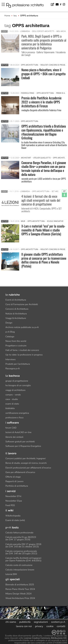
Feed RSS (10, 505)
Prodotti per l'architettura (18, 364)
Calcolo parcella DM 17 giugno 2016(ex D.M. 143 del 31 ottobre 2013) (23, 545)
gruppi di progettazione (17, 381)
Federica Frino (27, 93)
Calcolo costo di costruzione (19, 565)
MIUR (23, 221)
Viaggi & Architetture (16, 318)
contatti (61, 626)
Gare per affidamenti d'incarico (20, 472)
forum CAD (11, 428)
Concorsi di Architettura (17, 309)
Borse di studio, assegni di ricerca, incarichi (26, 463)
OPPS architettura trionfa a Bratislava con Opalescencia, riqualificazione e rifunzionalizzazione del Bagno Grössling (44, 132)
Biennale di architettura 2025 (20, 585)
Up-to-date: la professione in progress (24, 355)
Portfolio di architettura (17, 486)
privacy (39, 626)
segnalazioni (41, 622)
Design (9, 323)
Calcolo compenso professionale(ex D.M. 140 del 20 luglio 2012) (21, 552)
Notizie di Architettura (16, 314)
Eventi (4, 31)
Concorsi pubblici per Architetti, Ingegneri (26, 458)
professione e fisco (14, 418)
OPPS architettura (29, 65)
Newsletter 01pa (14, 501)
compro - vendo (13, 395)
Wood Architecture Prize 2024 (20, 598)
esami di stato (12, 404)
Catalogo (10, 337)
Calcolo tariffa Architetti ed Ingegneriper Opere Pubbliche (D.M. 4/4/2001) (23, 559)
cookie (50, 626)
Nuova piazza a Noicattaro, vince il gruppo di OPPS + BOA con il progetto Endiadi (44, 74)
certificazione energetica (17, 413)
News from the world (16, 341)
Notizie (5, 65)
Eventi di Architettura (16, 300)
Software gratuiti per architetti (20, 442)
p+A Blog (10, 332)
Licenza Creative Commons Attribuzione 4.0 (45, 638)
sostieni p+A (58, 622)
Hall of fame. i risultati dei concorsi (22, 350)
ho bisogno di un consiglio (18, 385)
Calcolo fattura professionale (19, 533)
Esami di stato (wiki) (15, 520)
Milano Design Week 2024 (18, 594)
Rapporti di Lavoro (14, 481)
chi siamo (11, 622)
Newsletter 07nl (13, 496)
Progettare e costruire (16, 346)
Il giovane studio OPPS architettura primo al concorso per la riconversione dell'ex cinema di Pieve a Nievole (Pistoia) (44, 260)
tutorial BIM (11, 574)
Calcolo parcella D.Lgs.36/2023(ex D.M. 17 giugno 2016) (21, 538)
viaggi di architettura (15, 390)
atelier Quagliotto (42, 158)
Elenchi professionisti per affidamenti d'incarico (28, 468)
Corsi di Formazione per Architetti (22, 304)
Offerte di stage (13, 477)
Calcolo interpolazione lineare (20, 570)
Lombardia (25, 31)
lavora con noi (24, 626)
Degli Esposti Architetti (43, 31)
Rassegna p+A (13, 369)
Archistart (26, 158)
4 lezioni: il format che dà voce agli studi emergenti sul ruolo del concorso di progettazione (41, 200)
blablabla (10, 408)
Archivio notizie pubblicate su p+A (22, 327)
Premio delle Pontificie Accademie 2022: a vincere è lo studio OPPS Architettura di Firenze (41, 102)
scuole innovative (55, 221)
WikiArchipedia (13, 516)
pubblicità (25, 622)
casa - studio (12, 399)
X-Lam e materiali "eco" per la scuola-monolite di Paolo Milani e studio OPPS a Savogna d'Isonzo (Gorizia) (43, 230)
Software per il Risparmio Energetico (23, 446)
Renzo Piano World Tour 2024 (20, 589)
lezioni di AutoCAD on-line (18, 432)
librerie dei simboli (14, 437)
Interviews (11, 359)
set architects (58, 191)
